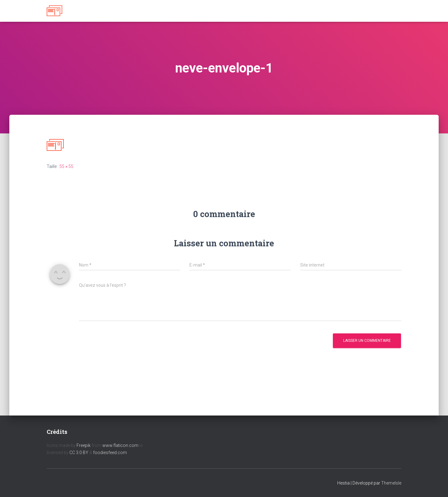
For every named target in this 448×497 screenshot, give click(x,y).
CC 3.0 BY (79, 453)
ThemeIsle (391, 483)
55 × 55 (66, 166)
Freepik (84, 445)
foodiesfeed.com (110, 453)
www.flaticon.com (120, 445)
